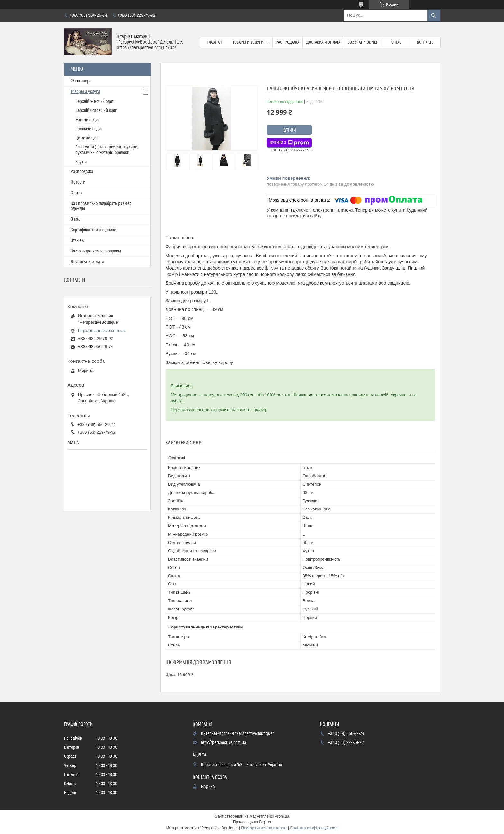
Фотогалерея (82, 81)
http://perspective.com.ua (101, 330)
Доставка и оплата (323, 42)
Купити (289, 130)
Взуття (81, 162)
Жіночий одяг (87, 120)
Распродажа (288, 42)
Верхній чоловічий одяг (96, 111)
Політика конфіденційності (314, 828)
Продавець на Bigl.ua (252, 822)
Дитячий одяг (87, 138)
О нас (396, 42)
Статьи (77, 193)
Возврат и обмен (363, 42)
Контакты (426, 42)
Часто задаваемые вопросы (96, 251)
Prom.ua (282, 816)
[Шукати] (434, 15)
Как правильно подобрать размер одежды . (101, 206)
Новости (78, 182)
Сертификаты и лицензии (94, 230)
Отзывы (78, 241)
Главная (214, 42)
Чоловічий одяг (89, 129)
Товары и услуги (248, 42)
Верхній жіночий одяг (94, 102)
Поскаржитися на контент (264, 828)
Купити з (289, 143)
